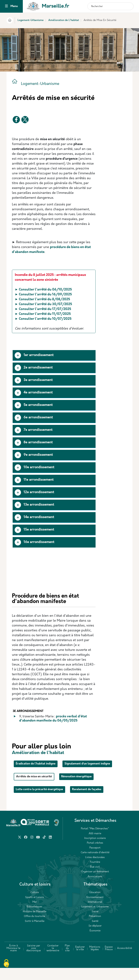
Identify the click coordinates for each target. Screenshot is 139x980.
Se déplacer (95, 938)
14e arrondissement (34, 517)
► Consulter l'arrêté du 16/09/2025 (43, 295)
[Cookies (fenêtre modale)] (6, 964)
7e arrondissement (34, 430)
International (95, 914)
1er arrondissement (34, 355)
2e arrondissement (34, 368)
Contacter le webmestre (53, 960)
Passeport (95, 860)
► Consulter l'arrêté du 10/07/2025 (43, 319)
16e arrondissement (34, 542)
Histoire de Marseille (35, 924)
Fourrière (95, 874)
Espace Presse (109, 960)
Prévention (95, 928)
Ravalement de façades (101, 802)
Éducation (95, 905)
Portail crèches (95, 855)
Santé (95, 933)
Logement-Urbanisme (31, 20)
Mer (35, 914)
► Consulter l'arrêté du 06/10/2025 (43, 290)
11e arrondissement (34, 480)
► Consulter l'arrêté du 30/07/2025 (43, 304)
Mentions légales (95, 960)
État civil (95, 879)
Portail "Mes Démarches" (95, 841)
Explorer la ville (80, 960)
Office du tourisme (34, 928)
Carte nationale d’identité (95, 865)
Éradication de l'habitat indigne (41, 764)
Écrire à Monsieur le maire (13, 960)
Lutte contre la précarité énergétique (45, 802)
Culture (35, 905)
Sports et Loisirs (35, 909)
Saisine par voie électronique (34, 960)
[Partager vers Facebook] (16, 120)
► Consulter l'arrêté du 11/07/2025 (43, 314)
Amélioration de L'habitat (64, 20)
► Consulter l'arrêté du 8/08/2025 (42, 299)
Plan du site (67, 960)
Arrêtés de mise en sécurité (38, 789)
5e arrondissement (34, 405)
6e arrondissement (34, 418)
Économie (95, 943)
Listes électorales (95, 870)
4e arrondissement (34, 393)
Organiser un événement (95, 884)
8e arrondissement (34, 443)
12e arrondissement (34, 493)
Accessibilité (125, 960)
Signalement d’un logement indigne (44, 776)
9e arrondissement (34, 455)
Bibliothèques (34, 919)
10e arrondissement (34, 468)
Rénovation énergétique (88, 789)
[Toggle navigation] (6, 6)
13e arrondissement (34, 505)
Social (95, 924)
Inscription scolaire (95, 850)
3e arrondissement (34, 380)
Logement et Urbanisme (95, 919)
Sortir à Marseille (35, 933)
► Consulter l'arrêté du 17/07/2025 (43, 309)
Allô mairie (95, 846)
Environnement (95, 909)
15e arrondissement (34, 530)
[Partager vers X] (25, 120)
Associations (95, 889)
